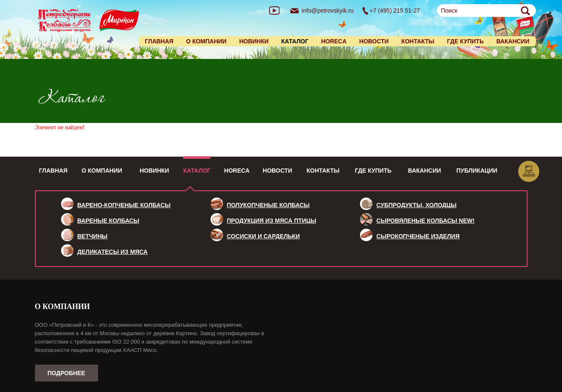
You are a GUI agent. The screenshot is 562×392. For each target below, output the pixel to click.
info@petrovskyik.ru (328, 11)
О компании (206, 41)
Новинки (254, 41)
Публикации (477, 171)
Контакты (418, 41)
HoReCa (237, 171)
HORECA (334, 41)
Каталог (197, 171)
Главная (159, 41)
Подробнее (67, 373)
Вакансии (513, 41)
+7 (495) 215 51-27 (395, 11)
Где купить (465, 41)
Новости (374, 41)
